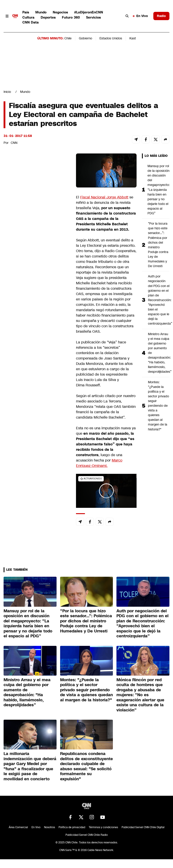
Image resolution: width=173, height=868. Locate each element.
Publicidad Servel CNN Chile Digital (143, 827)
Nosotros (50, 827)
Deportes (48, 17)
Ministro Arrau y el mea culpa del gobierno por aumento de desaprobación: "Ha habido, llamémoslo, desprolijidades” (159, 353)
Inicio (7, 92)
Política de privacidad (72, 827)
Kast (133, 38)
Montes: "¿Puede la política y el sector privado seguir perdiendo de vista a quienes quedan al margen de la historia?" (158, 406)
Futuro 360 (71, 17)
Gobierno (85, 38)
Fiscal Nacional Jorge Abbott (104, 197)
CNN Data (31, 22)
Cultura (28, 17)
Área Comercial (18, 827)
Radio (161, 16)
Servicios (93, 17)
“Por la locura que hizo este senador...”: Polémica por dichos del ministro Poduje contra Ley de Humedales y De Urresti (158, 245)
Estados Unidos (111, 38)
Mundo (41, 12)
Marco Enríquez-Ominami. (99, 463)
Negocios (60, 12)
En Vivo (140, 16)
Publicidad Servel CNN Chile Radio (87, 835)
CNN (14, 143)
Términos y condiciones (103, 827)
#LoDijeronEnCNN (89, 12)
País (26, 12)
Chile (68, 38)
